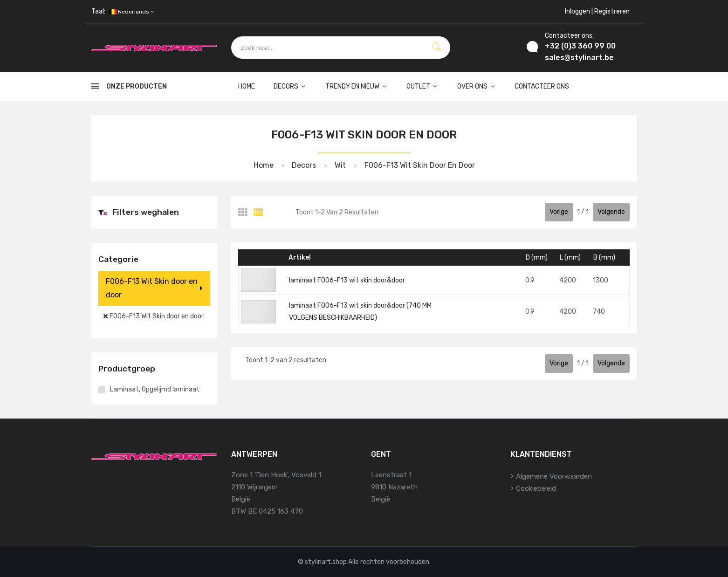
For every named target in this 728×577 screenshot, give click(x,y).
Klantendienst (541, 454)
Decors (290, 86)
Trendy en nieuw (357, 86)
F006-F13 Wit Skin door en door (419, 165)
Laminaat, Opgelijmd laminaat (155, 390)
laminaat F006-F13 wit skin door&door (347, 280)
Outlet (422, 86)
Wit (339, 165)
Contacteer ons (542, 86)
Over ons (477, 86)
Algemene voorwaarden (554, 476)
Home (247, 86)
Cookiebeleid (536, 488)
